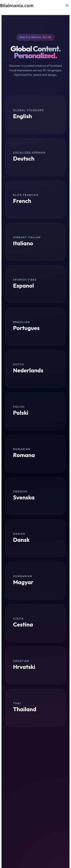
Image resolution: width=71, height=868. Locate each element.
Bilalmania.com (17, 5)
